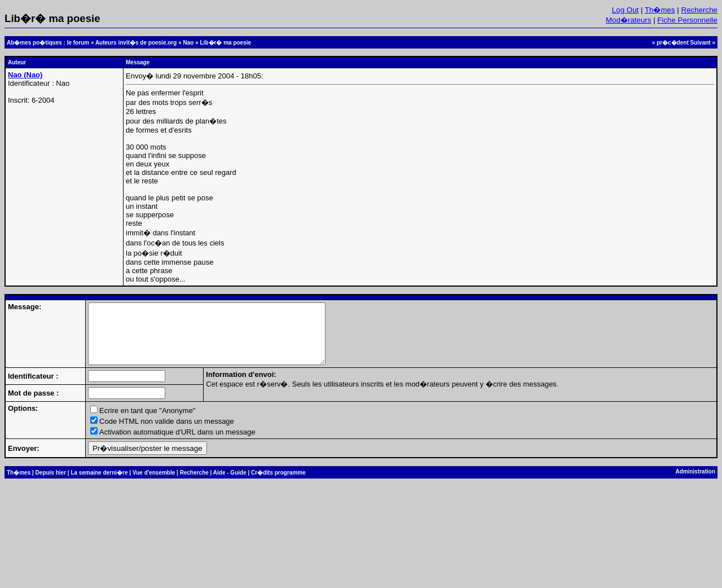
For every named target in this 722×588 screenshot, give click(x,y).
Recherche (699, 10)
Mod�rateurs (628, 20)
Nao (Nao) (25, 75)
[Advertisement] (361, 541)
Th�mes (660, 10)
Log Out (625, 10)
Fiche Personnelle (687, 20)
